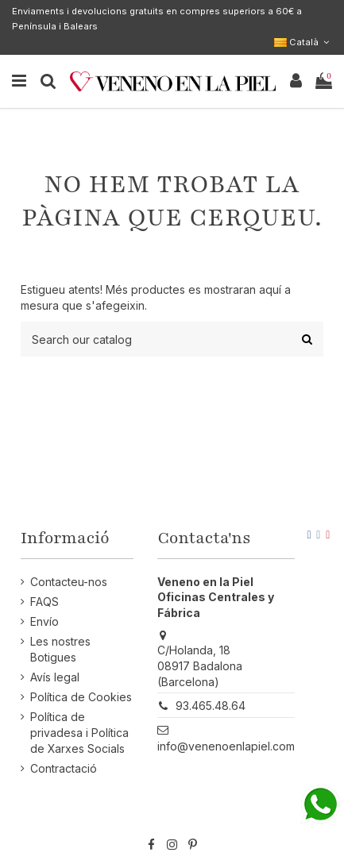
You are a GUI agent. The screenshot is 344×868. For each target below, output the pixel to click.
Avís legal (55, 677)
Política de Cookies (81, 697)
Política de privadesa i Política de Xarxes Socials (79, 732)
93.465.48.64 (211, 706)
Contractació (64, 768)
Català (303, 42)
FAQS (44, 602)
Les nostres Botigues (60, 649)
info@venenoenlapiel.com (226, 746)
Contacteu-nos (69, 582)
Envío (44, 621)
